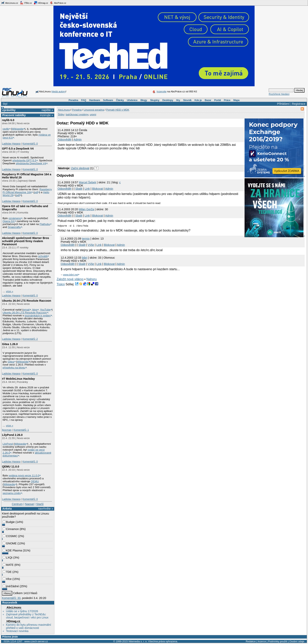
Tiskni (61, 284)
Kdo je (198, 100)
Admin (78, 140)
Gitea (11, 362)
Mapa (236, 100)
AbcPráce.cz (58, 3)
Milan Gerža (86, 209)
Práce (227, 100)
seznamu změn (12, 493)
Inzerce (262, 641)
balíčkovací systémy (77, 114)
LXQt (8, 558)
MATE (8, 565)
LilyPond (8, 444)
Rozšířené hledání (279, 94)
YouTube (45, 310)
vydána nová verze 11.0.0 (24, 475)
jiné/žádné (11, 586)
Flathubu (45, 224)
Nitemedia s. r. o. (138, 641)
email (26, 310)
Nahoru (92, 279)
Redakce (251, 641)
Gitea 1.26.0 (10, 344)
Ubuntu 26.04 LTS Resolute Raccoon (27, 301)
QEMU (35, 481)
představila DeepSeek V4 (31, 163)
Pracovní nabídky (14, 115)
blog (35, 310)
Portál (217, 100)
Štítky (61, 114)
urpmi (93, 114)
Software (108, 100)
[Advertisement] (103, 157)
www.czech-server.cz (36, 641)
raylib (6, 129)
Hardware (95, 100)
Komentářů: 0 (30, 144)
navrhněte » (46, 509)
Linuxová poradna (94, 110)
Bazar (208, 100)
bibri (85, 258)
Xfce (7, 579)
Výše (91, 245)
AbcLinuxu (14, 607)
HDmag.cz (41, 3)
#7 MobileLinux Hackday (18, 379)
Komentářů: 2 (30, 339)
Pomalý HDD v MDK (118, 110)
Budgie (9, 522)
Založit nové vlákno (70, 279)
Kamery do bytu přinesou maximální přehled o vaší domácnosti (28, 626)
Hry (178, 100)
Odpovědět (64, 140)
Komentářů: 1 (21, 430)
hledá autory (59, 91)
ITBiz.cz (26, 3)
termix (86, 239)
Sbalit (79, 189)
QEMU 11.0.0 (11, 467)
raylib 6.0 (8, 120)
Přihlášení (283, 104)
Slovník (187, 100)
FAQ (84, 100)
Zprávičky (9, 110)
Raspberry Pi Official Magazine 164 (27, 191)
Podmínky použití (278, 641)
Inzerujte (161, 91)
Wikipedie (18, 129)
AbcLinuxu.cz (10, 3)
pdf (36, 192)
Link (87, 189)
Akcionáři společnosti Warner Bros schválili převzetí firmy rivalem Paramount (25, 241)
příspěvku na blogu (14, 368)
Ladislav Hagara (11, 144)
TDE (7, 572)
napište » (47, 110)
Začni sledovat (80, 168)
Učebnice (132, 100)
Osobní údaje (297, 641)
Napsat (29, 504)
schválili (43, 256)
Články (120, 100)
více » (10, 291)
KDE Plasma (12, 550)
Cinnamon (11, 529)
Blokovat (98, 189)
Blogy (144, 100)
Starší (40, 504)
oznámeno (15, 218)
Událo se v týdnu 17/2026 (22, 611)
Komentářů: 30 (11, 598)
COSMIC (10, 536)
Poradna (73, 100)
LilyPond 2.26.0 (12, 435)
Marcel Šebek (87, 182)
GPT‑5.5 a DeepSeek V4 (18, 149)
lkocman (7, 430)
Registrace (299, 104)
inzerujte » (47, 115)
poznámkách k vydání (38, 316)
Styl (5, 104)
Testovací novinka (17, 631)
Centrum (17, 504)
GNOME (10, 543)
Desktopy (168, 100)
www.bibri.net (71, 275)
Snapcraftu (14, 227)
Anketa (7, 509)
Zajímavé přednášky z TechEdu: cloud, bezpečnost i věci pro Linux (27, 616)
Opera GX (9, 221)
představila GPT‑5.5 (24, 160)
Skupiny (155, 100)
